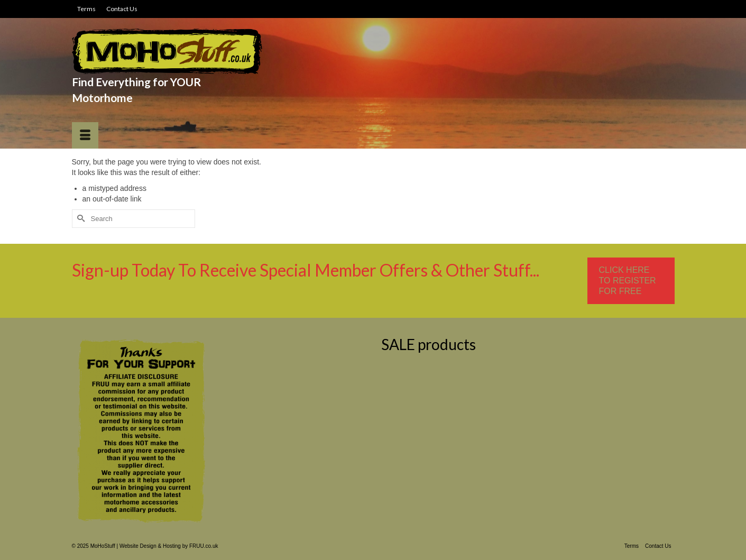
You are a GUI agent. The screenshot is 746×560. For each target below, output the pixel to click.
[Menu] (85, 135)
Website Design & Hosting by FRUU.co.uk (169, 546)
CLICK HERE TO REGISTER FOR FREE (628, 281)
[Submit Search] (80, 219)
